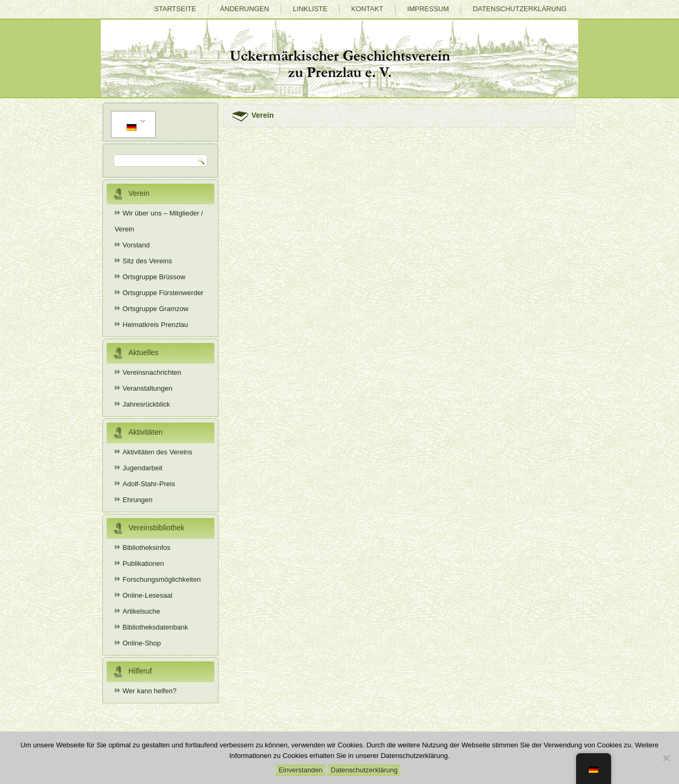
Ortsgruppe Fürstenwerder (163, 293)
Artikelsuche (141, 611)
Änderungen (245, 9)
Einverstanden (301, 770)
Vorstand (136, 245)
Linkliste (310, 9)
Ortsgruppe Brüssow (154, 277)
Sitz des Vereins (147, 261)
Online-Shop (142, 643)
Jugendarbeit (142, 468)
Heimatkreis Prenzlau (155, 325)
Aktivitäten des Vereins (158, 452)
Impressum (428, 9)
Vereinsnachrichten (152, 372)
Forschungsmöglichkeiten (162, 579)
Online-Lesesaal (147, 595)
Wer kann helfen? (150, 691)
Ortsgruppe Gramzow (155, 309)
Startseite (175, 9)
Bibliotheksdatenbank (155, 627)
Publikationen (143, 563)
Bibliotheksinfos (146, 548)
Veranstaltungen (147, 388)
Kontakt (367, 9)
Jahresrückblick (146, 404)
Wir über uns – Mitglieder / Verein (159, 221)
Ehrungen (137, 500)
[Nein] (666, 758)
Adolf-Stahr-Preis (149, 484)
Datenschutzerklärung (520, 9)
